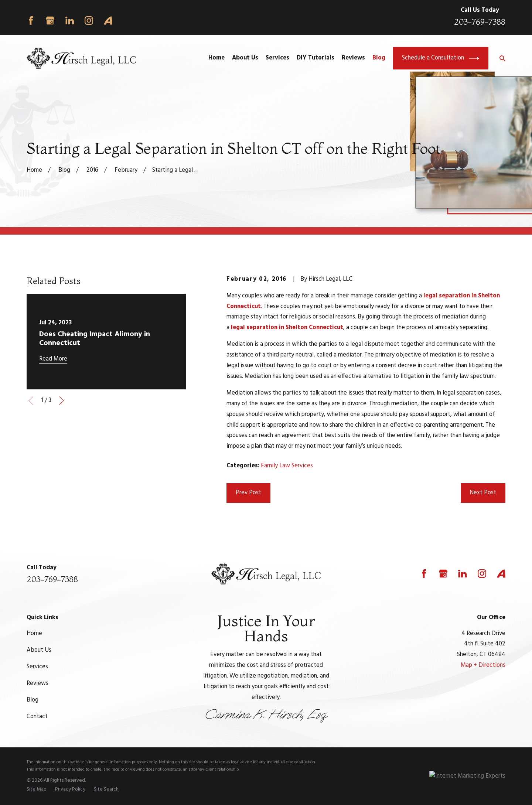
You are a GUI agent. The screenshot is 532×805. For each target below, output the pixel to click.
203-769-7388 (480, 22)
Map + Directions (483, 665)
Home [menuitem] (216, 58)
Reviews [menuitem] (353, 58)
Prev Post (248, 493)
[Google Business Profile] (50, 21)
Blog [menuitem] (379, 58)
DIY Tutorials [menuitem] (316, 58)
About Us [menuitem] (245, 58)
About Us (39, 650)
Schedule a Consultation (441, 58)
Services (37, 667)
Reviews (37, 683)
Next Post (483, 493)
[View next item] (62, 401)
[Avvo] (108, 21)
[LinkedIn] (70, 21)
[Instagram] (89, 21)
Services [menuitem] (277, 58)
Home (34, 634)
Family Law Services (287, 466)
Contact (37, 717)
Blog (33, 700)
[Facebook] (31, 21)
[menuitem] (37, 789)
